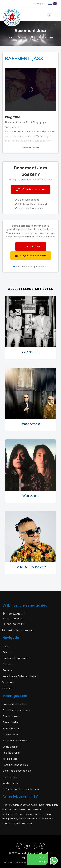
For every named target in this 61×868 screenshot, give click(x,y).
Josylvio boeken (11, 783)
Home (11, 37)
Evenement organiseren (16, 658)
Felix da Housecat (31, 567)
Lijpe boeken (10, 777)
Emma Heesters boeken (16, 710)
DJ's (32, 37)
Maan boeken (10, 735)
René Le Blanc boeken (15, 765)
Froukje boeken (11, 728)
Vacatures (8, 682)
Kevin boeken (10, 759)
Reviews (7, 670)
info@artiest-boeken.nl (19, 630)
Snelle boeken (10, 747)
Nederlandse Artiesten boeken (20, 676)
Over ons (7, 664)
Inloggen (39, 4)
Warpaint (30, 495)
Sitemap (8, 862)
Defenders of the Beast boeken (21, 789)
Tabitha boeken (11, 753)
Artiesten (22, 37)
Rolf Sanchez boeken (14, 704)
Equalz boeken (11, 716)
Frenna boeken (11, 722)
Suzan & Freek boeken (15, 741)
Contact (7, 688)
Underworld (31, 424)
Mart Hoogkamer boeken (17, 771)
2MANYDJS (31, 352)
